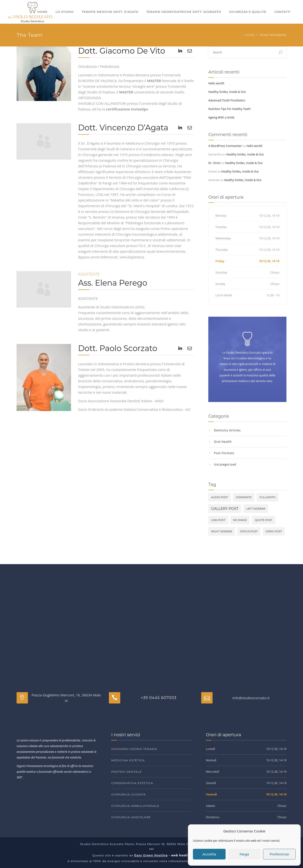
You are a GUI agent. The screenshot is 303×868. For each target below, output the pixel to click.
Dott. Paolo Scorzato (118, 348)
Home (42, 12)
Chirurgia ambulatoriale (135, 806)
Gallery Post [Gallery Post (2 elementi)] (225, 509)
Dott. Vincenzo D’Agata (123, 128)
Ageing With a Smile (221, 117)
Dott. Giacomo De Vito (122, 51)
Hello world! (216, 83)
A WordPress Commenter (225, 146)
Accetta (209, 854)
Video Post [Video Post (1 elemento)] (274, 531)
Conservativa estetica (132, 783)
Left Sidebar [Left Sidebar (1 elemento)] (256, 509)
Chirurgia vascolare (131, 817)
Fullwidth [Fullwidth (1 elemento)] (267, 497)
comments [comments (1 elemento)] (244, 497)
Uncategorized (225, 464)
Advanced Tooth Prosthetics (227, 100)
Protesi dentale (127, 772)
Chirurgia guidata (129, 794)
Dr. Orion (214, 163)
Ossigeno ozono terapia (134, 749)
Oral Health (223, 442)
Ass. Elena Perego (113, 283)
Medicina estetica (128, 760)
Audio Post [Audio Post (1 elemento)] (220, 497)
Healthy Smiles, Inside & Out (227, 92)
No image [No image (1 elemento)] (240, 520)
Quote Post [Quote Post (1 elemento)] (263, 520)
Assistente (89, 274)
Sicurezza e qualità (248, 12)
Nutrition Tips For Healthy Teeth (229, 109)
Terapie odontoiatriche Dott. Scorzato (184, 12)
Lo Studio (65, 12)
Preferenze (279, 854)
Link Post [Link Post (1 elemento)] (218, 520)
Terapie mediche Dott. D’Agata (110, 12)
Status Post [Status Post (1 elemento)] (249, 531)
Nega (244, 854)
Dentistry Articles (227, 430)
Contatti (282, 12)
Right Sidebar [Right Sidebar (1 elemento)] (222, 531)
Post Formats (224, 453)
